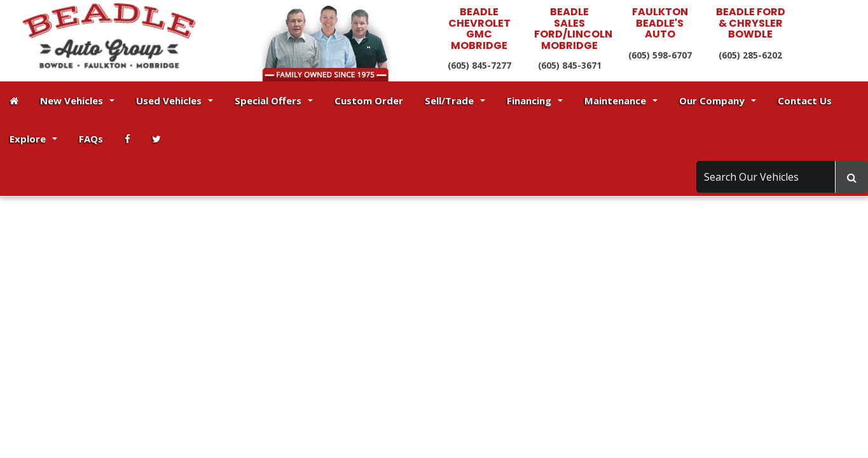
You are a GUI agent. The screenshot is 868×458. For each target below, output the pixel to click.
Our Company (718, 101)
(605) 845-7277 (479, 65)
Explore (33, 139)
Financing (535, 101)
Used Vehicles (175, 101)
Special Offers (274, 101)
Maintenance (621, 101)
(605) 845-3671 (570, 65)
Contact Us (805, 101)
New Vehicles (77, 101)
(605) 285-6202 (750, 55)
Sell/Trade (455, 101)
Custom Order (369, 101)
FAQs (91, 139)
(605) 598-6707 (660, 55)
